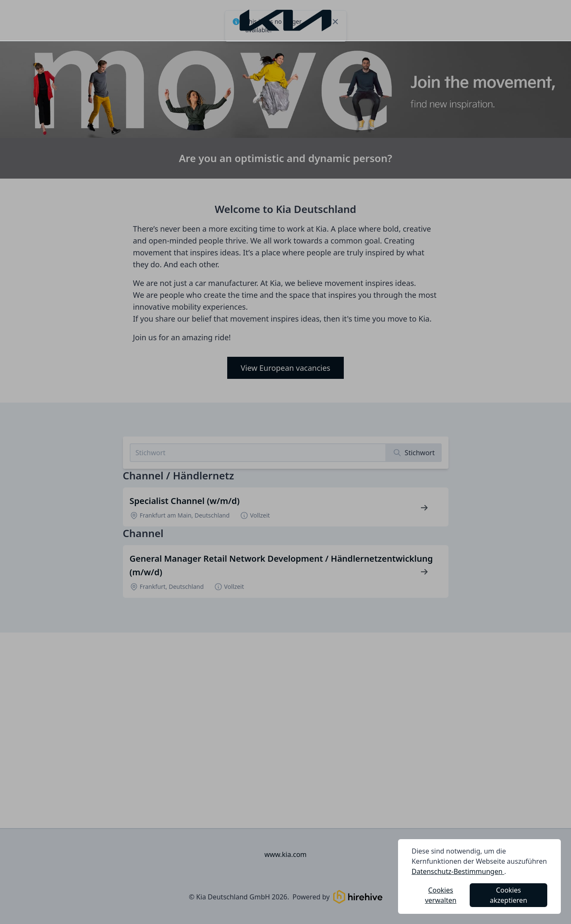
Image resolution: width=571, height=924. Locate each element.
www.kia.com (286, 854)
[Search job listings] (258, 453)
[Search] (414, 453)
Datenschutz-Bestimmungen (458, 871)
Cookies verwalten (440, 895)
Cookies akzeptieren (509, 895)
